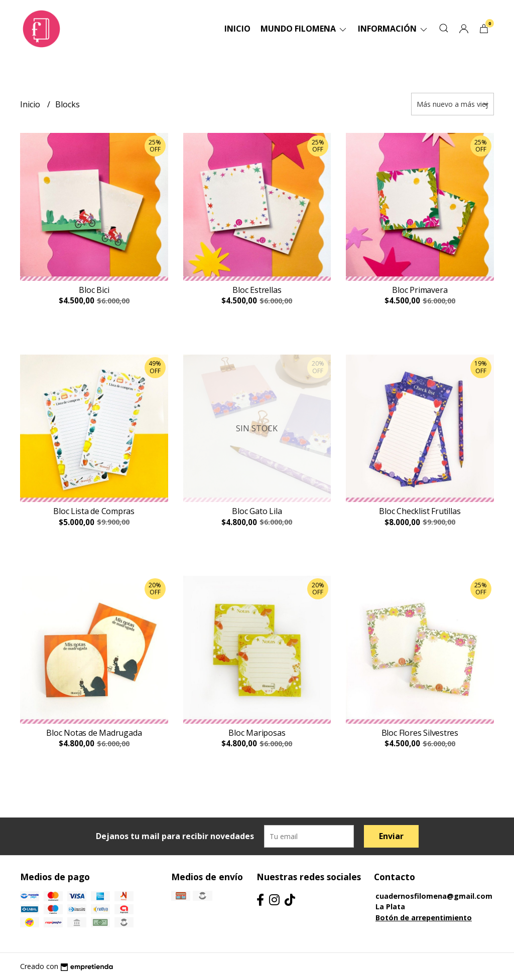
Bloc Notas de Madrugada (94, 733)
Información (393, 29)
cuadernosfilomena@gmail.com (434, 896)
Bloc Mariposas (257, 733)
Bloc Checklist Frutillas (420, 511)
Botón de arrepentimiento (424, 918)
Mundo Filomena (304, 29)
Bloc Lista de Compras (94, 511)
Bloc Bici (94, 290)
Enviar (391, 836)
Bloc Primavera (420, 290)
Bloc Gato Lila (257, 511)
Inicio (237, 29)
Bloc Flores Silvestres (420, 733)
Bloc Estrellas (257, 290)
